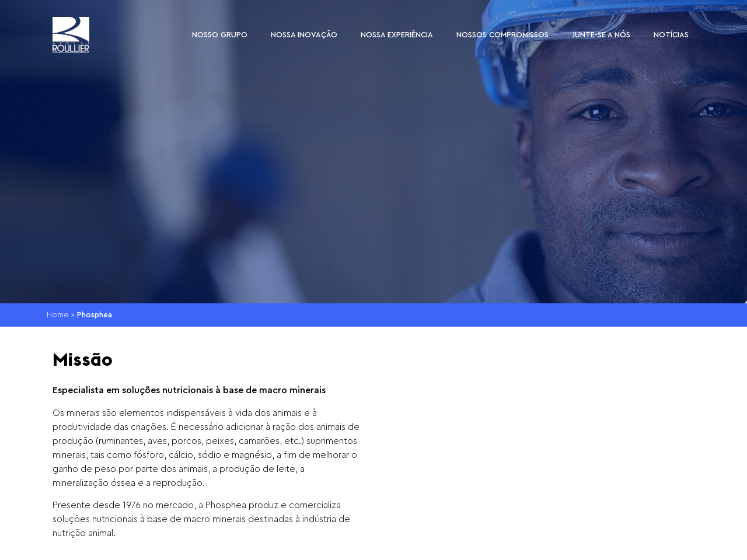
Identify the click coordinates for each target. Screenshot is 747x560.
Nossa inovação (304, 35)
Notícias (671, 35)
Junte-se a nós (601, 35)
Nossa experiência (397, 35)
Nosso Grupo (220, 35)
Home (58, 315)
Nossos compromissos (502, 35)
